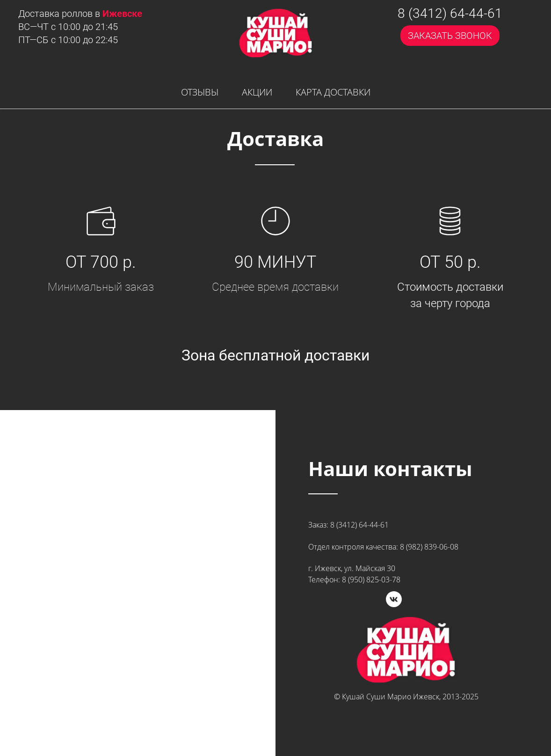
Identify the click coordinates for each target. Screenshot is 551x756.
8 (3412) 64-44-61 (450, 14)
